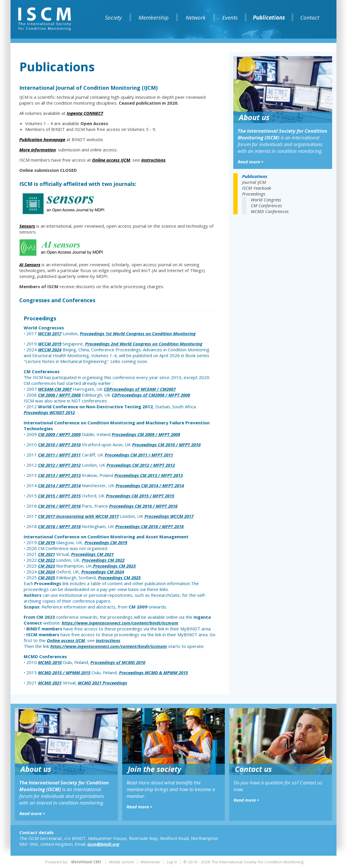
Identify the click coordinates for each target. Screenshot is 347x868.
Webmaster (150, 862)
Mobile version (121, 862)
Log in (172, 862)
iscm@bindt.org (103, 844)
